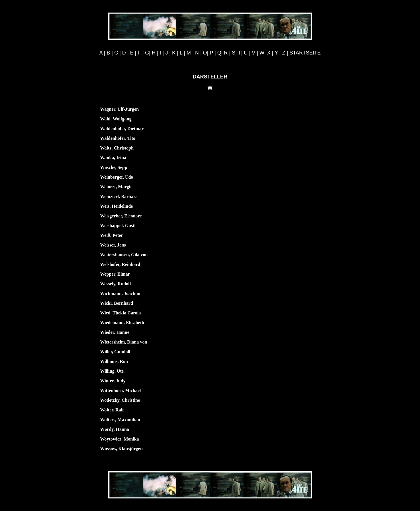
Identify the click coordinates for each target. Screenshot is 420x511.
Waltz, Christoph (117, 148)
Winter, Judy (113, 381)
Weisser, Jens (113, 245)
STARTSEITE (305, 53)
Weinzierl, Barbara (119, 196)
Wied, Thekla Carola (121, 313)
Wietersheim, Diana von (124, 342)
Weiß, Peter (112, 235)
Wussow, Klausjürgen (121, 449)
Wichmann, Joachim (120, 293)
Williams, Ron (114, 361)
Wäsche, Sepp (114, 167)
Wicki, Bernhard (117, 303)
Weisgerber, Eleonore (121, 216)
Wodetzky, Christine (120, 400)
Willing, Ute (112, 371)
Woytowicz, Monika (120, 439)
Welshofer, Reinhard (120, 264)
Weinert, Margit (116, 187)
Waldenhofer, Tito (118, 138)
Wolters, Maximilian (120, 420)
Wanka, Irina (113, 158)
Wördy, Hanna (115, 429)
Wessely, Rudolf (116, 284)
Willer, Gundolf (115, 352)
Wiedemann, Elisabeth (122, 323)
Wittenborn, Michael (121, 390)
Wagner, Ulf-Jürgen (119, 109)
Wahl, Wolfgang (116, 119)
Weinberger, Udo (117, 177)
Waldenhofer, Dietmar (122, 129)
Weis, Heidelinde (117, 206)
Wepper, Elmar (115, 274)
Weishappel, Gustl (118, 226)
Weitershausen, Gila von (124, 255)
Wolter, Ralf (112, 410)
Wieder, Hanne (115, 332)
